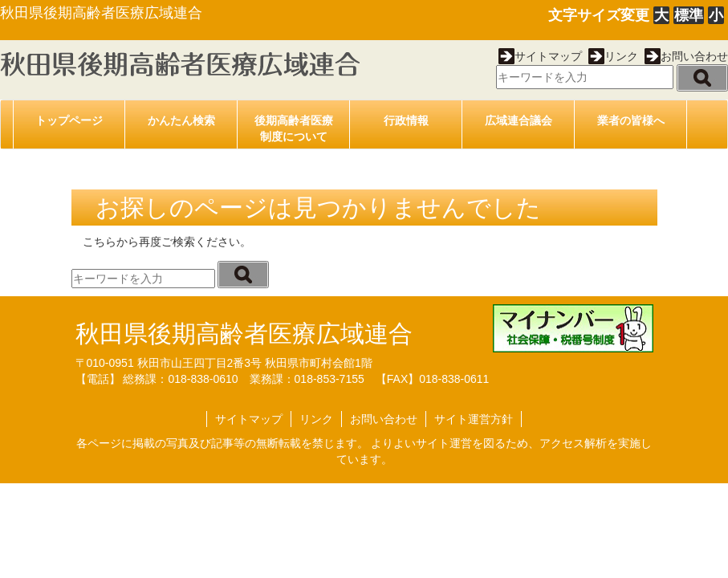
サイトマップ (540, 56)
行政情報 (406, 120)
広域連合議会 (519, 120)
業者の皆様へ (631, 120)
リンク (613, 56)
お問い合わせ (686, 56)
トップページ (69, 120)
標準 (689, 15)
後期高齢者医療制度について (294, 128)
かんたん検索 (181, 120)
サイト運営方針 (474, 419)
